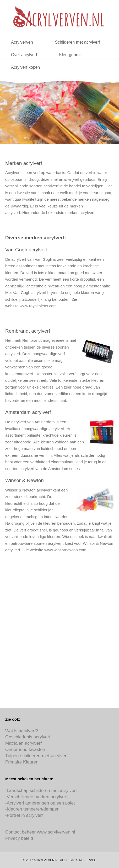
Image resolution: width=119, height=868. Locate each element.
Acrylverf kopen (25, 67)
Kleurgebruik (71, 55)
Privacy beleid (19, 838)
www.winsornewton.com (65, 550)
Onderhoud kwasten (25, 750)
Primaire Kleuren (22, 762)
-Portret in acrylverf (24, 815)
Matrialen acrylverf (23, 743)
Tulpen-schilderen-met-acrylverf (36, 756)
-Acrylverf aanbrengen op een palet (40, 803)
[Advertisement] (59, 634)
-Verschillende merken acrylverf (36, 797)
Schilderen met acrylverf (78, 42)
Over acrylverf (24, 55)
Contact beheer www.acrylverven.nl (40, 832)
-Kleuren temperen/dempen (32, 809)
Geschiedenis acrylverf (28, 737)
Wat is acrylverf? (22, 731)
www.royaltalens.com (38, 306)
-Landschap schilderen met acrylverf (41, 791)
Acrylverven (22, 42)
